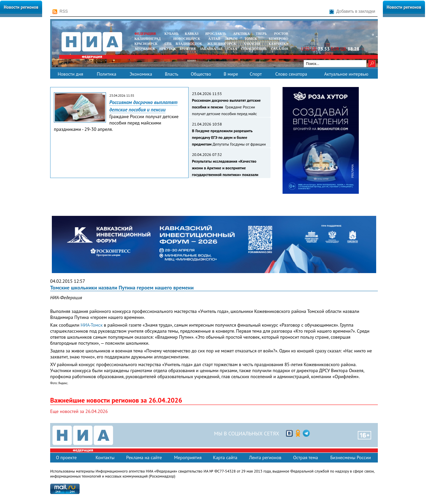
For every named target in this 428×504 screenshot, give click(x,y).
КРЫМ (232, 39)
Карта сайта (225, 457)
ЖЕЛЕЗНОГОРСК (222, 44)
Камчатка (278, 44)
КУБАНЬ (172, 34)
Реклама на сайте (144, 457)
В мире (231, 74)
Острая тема (306, 457)
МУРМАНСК (145, 49)
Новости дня (70, 74)
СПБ (168, 44)
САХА (232, 49)
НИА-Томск (92, 325)
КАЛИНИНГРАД (147, 39)
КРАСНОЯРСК (146, 44)
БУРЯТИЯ (188, 49)
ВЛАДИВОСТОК (189, 44)
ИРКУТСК (167, 49)
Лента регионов (265, 457)
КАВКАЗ (192, 34)
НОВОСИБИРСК (187, 39)
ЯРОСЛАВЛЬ (216, 34)
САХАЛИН (280, 49)
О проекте (66, 457)
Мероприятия (188, 457)
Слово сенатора (291, 74)
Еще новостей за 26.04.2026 (79, 411)
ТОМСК (252, 39)
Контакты (105, 457)
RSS (60, 12)
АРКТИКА (241, 34)
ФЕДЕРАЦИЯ (145, 34)
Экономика (141, 74)
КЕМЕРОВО (279, 39)
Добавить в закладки (352, 12)
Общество (201, 74)
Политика (106, 74)
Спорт (256, 74)
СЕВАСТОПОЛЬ (254, 49)
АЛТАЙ (214, 39)
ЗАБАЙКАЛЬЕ (212, 49)
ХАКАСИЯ (251, 44)
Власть (172, 74)
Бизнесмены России (351, 457)
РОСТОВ (281, 34)
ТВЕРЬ (261, 34)
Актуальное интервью (346, 74)
